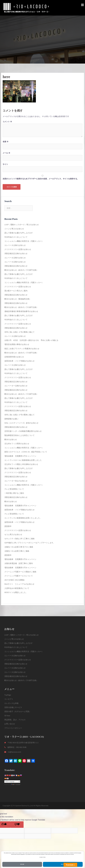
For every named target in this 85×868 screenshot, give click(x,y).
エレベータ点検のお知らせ (15, 245)
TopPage (8, 695)
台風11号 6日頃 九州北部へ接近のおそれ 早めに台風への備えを (31, 340)
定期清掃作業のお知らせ (14, 357)
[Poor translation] (17, 825)
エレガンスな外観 (11, 703)
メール (6, 153)
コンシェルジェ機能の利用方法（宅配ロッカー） (24, 241)
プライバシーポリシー (13, 728)
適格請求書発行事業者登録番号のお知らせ (21, 311)
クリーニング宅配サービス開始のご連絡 (20, 572)
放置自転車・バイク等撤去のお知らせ (19, 361)
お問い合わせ (10, 724)
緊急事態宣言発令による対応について (19, 435)
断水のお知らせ (11, 439)
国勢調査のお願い (12, 419)
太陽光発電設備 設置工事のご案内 (19, 563)
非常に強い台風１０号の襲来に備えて (19, 415)
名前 (6, 142)
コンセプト (9, 699)
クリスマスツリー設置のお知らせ (18, 249)
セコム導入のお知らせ (13, 534)
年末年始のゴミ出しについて (16, 237)
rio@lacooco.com (14, 752)
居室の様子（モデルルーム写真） (18, 711)
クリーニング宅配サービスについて (19, 576)
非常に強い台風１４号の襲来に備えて (19, 332)
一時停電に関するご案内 (14, 493)
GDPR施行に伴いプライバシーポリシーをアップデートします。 (30, 543)
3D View (7, 716)
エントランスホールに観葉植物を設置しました (23, 460)
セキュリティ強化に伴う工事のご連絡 (19, 539)
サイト (5, 164)
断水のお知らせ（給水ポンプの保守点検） (21, 270)
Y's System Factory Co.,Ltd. (23, 806)
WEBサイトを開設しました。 (16, 592)
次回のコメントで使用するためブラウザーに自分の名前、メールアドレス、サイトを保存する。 (41, 179)
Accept (63, 864)
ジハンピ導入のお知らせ (14, 229)
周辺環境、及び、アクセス (15, 720)
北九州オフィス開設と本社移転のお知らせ (21, 464)
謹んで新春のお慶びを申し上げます (19, 233)
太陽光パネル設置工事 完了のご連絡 (19, 547)
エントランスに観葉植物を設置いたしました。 (23, 518)
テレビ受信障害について (14, 489)
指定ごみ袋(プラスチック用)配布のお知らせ (22, 349)
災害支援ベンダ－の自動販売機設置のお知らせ (23, 431)
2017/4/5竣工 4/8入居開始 (14, 580)
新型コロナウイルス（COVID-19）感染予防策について (26, 452)
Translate (16, 784)
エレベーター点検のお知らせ (16, 386)
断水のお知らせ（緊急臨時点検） (18, 299)
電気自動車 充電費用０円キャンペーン (20, 456)
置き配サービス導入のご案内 (16, 291)
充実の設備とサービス (13, 707)
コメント (7, 122)
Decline (22, 864)
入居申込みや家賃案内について (17, 588)
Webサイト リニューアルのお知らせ (19, 584)
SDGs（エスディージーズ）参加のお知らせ (21, 423)
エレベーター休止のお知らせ (16, 481)
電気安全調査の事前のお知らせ (17, 344)
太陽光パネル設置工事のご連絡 (17, 551)
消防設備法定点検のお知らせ (16, 253)
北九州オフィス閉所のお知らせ (17, 444)
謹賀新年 (8, 526)
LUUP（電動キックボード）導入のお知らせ (22, 225)
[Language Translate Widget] (12, 782)
